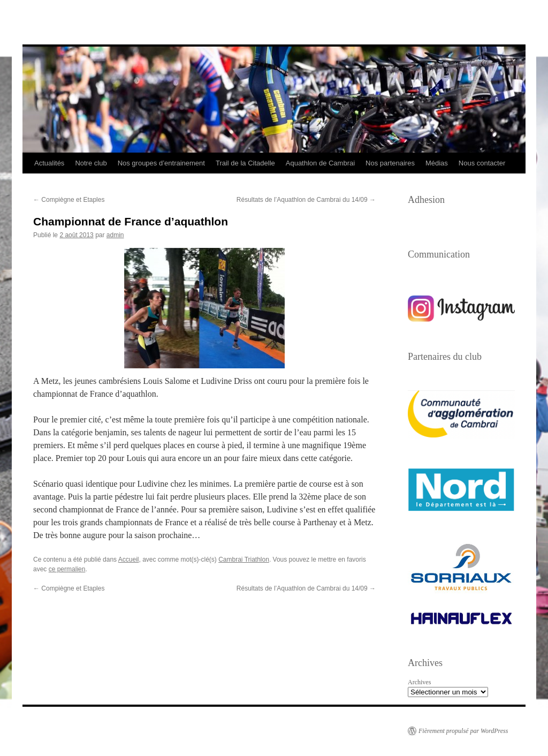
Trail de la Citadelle (245, 163)
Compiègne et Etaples (69, 200)
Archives (419, 682)
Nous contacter (482, 163)
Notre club (91, 163)
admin (115, 235)
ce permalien (67, 569)
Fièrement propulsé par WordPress (463, 731)
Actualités (49, 163)
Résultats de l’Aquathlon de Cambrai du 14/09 (306, 200)
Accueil (129, 560)
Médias (437, 163)
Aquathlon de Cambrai (320, 163)
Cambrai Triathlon (244, 560)
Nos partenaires (390, 163)
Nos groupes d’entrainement (161, 163)
